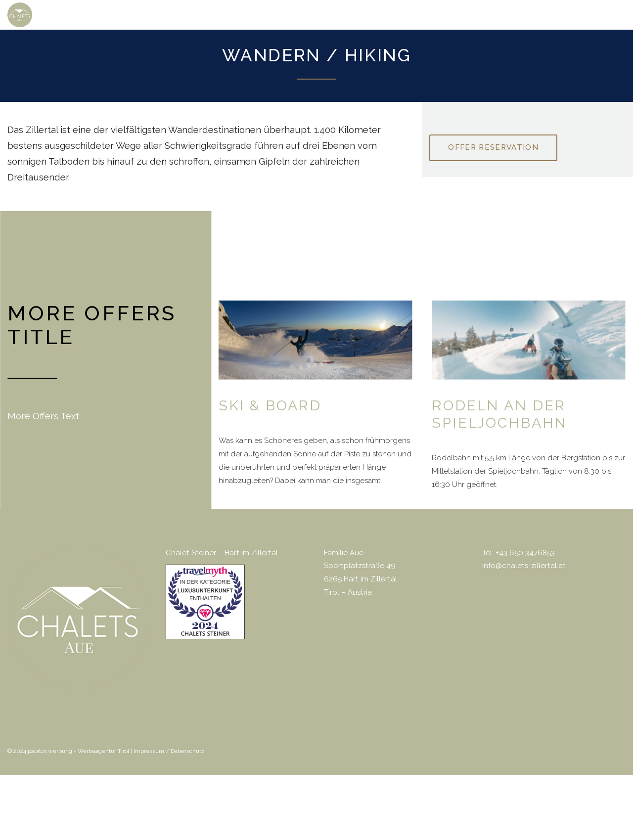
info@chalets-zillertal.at (524, 566)
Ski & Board (270, 405)
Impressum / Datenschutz (169, 751)
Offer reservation (493, 147)
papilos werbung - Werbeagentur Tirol (78, 751)
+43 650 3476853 (525, 553)
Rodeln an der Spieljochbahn (499, 414)
